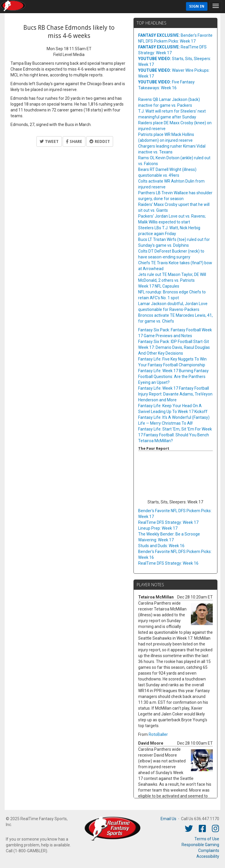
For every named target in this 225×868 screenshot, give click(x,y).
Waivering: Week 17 (156, 540)
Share (74, 141)
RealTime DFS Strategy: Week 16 (168, 563)
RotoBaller (158, 734)
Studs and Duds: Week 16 (161, 546)
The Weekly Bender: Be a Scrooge (169, 534)
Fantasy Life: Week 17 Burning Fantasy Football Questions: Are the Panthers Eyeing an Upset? (173, 377)
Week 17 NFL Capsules (159, 286)
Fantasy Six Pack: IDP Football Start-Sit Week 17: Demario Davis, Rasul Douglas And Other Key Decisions (174, 347)
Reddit (100, 141)
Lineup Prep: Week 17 (158, 528)
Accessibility (208, 856)
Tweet (49, 141)
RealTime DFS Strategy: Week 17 (168, 522)
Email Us (168, 819)
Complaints (209, 850)
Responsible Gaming (200, 845)
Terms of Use (207, 839)
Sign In (197, 6)
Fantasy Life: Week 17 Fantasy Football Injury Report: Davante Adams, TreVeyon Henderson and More (175, 394)
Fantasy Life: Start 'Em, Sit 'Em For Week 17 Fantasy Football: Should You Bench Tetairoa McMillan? (175, 435)
